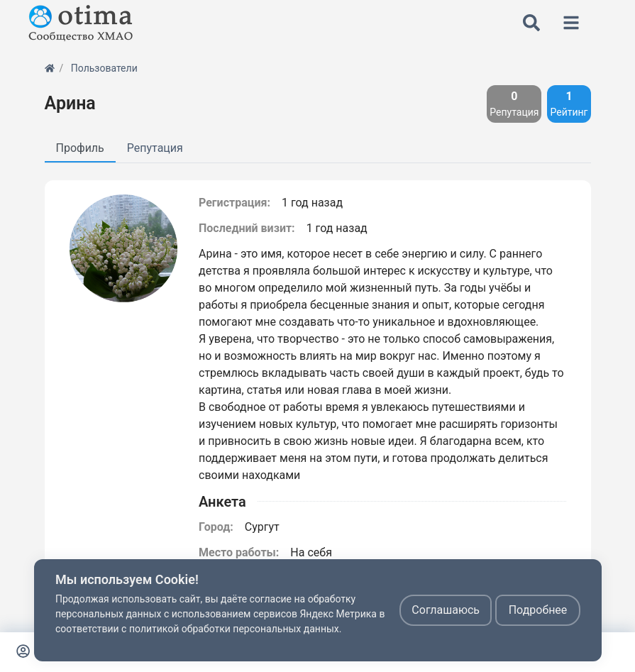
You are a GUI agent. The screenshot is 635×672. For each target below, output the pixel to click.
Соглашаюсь (446, 610)
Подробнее (537, 610)
